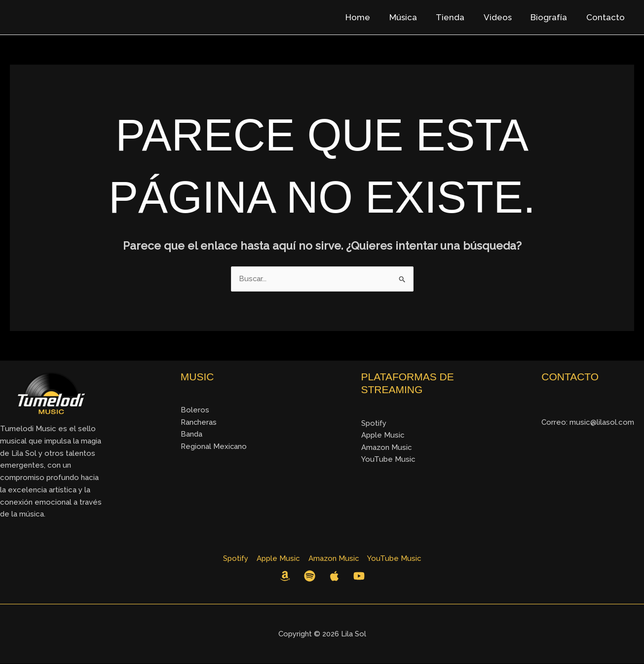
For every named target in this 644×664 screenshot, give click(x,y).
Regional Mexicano (214, 447)
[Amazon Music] (285, 576)
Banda (191, 435)
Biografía (552, 17)
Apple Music (383, 435)
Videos (503, 17)
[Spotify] (310, 576)
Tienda (458, 17)
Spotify (374, 423)
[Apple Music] (334, 576)
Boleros (195, 410)
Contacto (606, 17)
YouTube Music (388, 460)
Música (413, 17)
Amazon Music (387, 447)
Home (370, 17)
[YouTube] (359, 576)
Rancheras (199, 422)
